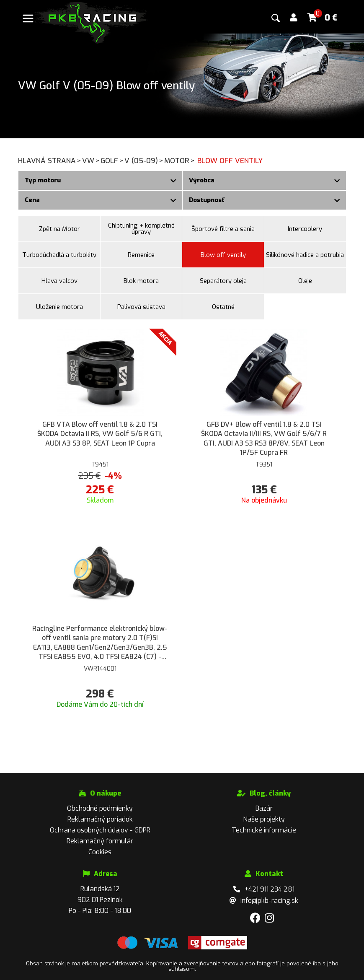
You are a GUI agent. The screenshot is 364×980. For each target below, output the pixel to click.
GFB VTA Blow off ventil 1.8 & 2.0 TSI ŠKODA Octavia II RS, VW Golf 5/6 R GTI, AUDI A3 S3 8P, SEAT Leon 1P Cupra (100, 434)
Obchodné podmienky (100, 808)
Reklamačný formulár (100, 841)
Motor (180, 161)
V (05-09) (144, 161)
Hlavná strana (50, 161)
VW (91, 161)
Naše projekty (264, 819)
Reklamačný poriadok (100, 819)
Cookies (100, 852)
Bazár (264, 808)
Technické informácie (264, 830)
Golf (112, 161)
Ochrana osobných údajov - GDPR (100, 830)
